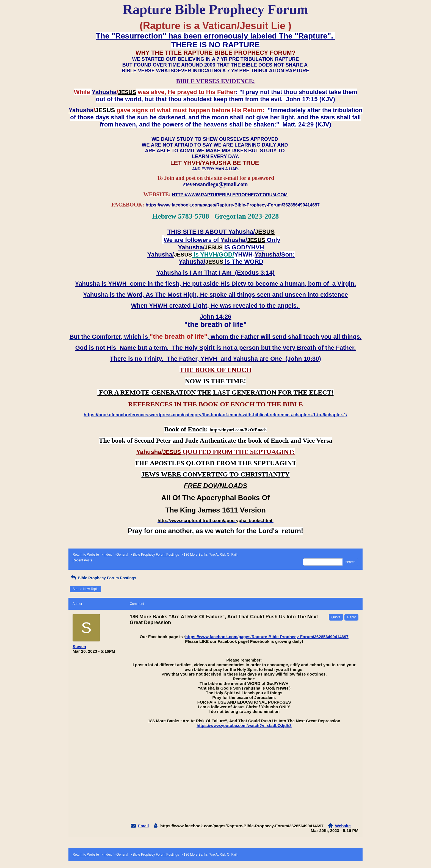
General (122, 555)
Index (108, 555)
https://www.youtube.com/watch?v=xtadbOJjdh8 (244, 725)
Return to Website (86, 555)
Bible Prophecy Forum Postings (156, 555)
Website (343, 826)
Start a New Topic (85, 589)
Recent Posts (82, 560)
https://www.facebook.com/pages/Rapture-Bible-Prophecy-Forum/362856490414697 (267, 637)
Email (143, 826)
